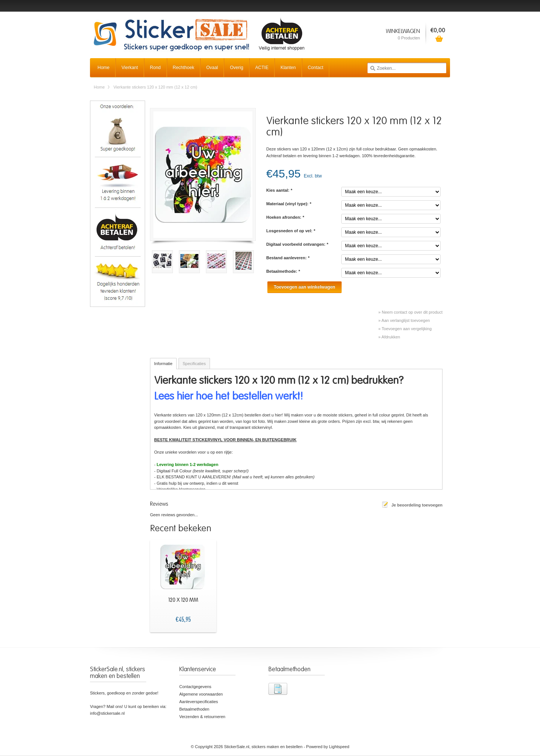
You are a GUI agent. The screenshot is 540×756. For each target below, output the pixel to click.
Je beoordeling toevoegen (417, 505)
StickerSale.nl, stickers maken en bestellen (199, 30)
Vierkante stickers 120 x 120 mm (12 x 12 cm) (155, 87)
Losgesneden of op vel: (291, 231)
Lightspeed (339, 747)
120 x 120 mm (183, 600)
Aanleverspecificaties (199, 702)
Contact (316, 68)
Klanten (288, 68)
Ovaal (212, 68)
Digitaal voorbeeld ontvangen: (297, 244)
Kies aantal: (279, 190)
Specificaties (194, 364)
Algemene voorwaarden (201, 694)
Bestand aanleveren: (288, 258)
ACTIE (262, 68)
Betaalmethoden (194, 709)
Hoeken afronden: (285, 217)
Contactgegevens (195, 687)
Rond (155, 68)
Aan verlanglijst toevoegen (406, 320)
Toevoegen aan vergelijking (407, 329)
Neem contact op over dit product (412, 312)
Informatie (163, 364)
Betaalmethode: (283, 271)
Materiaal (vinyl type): (289, 204)
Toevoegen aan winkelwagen (304, 287)
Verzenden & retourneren (202, 717)
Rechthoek (184, 68)
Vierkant (130, 68)
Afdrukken (391, 337)
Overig (236, 68)
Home (103, 68)
